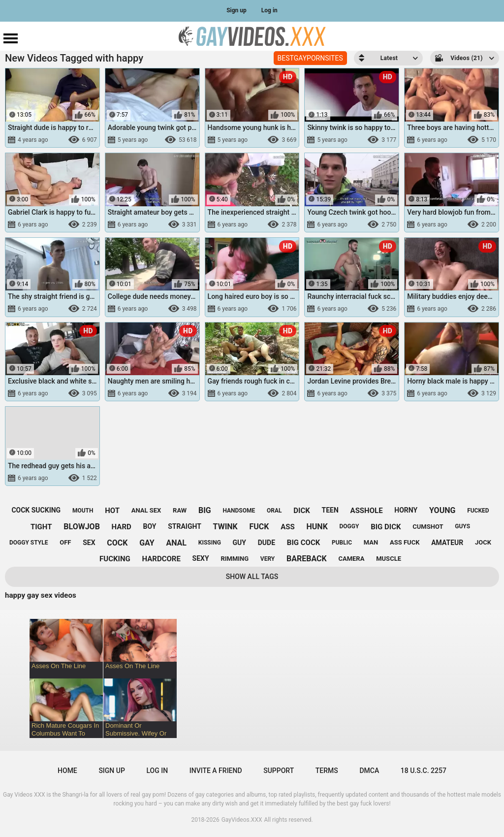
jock (483, 542)
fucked (478, 511)
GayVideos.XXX (242, 820)
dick (302, 511)
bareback (307, 559)
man (371, 542)
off (65, 542)
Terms (327, 771)
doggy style (29, 543)
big (205, 510)
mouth (83, 511)
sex (89, 543)
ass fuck (405, 542)
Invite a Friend (216, 771)
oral (274, 511)
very (268, 559)
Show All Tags (252, 577)
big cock (303, 543)
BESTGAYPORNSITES (310, 58)
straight (185, 526)
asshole (367, 511)
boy (149, 526)
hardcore (161, 559)
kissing (210, 543)
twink (225, 527)
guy (239, 543)
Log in (269, 10)
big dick (386, 527)
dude (267, 543)
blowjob (82, 527)
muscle (389, 559)
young (442, 510)
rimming (235, 559)
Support (279, 771)
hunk (317, 527)
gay (147, 543)
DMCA (369, 771)
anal (176, 543)
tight (41, 527)
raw (180, 510)
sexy (201, 558)
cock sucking (36, 510)
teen (330, 510)
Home (67, 771)
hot (112, 511)
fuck (259, 527)
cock (117, 543)
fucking (115, 559)
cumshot (428, 527)
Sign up (236, 10)
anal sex (146, 510)
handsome (239, 511)
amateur (447, 543)
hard (122, 527)
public (342, 543)
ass (288, 527)
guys (462, 526)
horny (406, 510)
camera (351, 559)
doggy (349, 526)
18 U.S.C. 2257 (424, 771)
